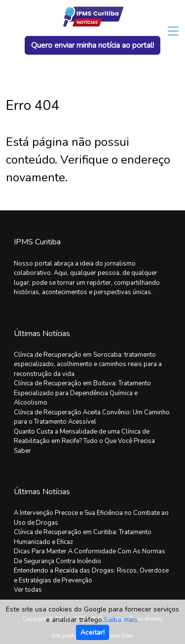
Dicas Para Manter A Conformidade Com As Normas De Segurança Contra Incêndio (90, 556)
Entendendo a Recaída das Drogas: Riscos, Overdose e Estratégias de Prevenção (91, 576)
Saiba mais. (121, 620)
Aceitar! (92, 632)
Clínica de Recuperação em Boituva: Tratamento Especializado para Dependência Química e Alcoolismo (82, 393)
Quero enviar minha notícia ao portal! (92, 45)
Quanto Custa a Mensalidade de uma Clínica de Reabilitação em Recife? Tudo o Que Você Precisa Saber (84, 441)
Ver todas (28, 590)
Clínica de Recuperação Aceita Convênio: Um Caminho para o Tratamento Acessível (92, 417)
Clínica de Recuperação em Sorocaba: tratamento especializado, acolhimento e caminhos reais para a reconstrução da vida (88, 364)
